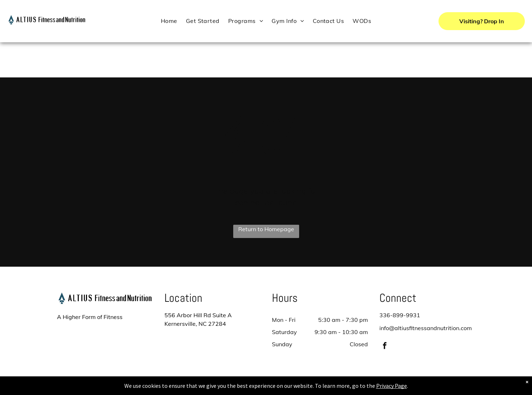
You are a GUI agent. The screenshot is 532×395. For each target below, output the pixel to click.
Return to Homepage (266, 229)
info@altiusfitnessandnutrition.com (426, 328)
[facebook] (385, 347)
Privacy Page (392, 386)
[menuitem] (169, 21)
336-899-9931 (400, 315)
